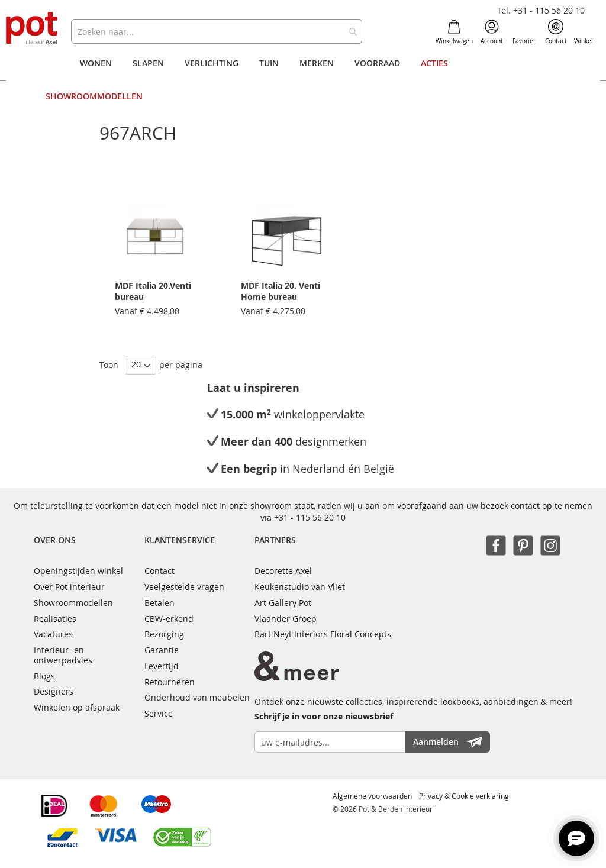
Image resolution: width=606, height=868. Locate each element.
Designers (54, 691)
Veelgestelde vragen (184, 587)
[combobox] (216, 31)
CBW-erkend (169, 619)
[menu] (303, 80)
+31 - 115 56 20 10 (310, 517)
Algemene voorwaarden (372, 796)
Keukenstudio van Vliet (300, 587)
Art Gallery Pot (283, 603)
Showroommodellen (73, 603)
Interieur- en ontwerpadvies (63, 655)
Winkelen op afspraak (77, 707)
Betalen (159, 603)
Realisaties (55, 619)
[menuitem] (96, 63)
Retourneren (170, 682)
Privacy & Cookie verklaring (464, 796)
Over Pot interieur (69, 587)
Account (492, 32)
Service (159, 713)
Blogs (44, 676)
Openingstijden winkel (78, 571)
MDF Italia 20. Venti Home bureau (281, 291)
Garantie (162, 650)
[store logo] (33, 29)
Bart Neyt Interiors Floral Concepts (323, 634)
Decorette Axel (283, 571)
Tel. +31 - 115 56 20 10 (541, 10)
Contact (556, 32)
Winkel (584, 32)
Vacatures (53, 634)
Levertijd (162, 666)
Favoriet (524, 32)
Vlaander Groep (286, 619)
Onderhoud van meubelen (197, 697)
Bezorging (164, 634)
